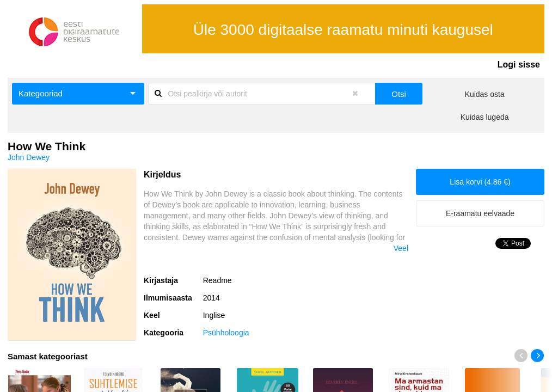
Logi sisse (519, 65)
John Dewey (29, 157)
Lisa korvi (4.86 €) (480, 182)
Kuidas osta (485, 94)
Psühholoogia (226, 333)
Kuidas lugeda (485, 117)
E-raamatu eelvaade (480, 213)
